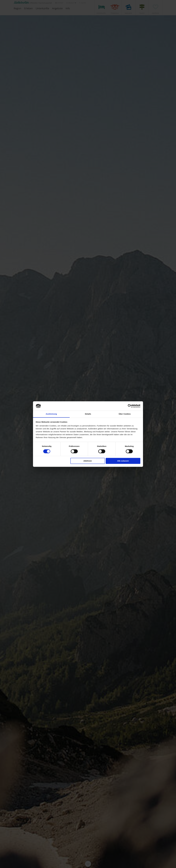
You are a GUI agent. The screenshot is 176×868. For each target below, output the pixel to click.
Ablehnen (88, 461)
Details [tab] (88, 414)
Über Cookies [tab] (125, 414)
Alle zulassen (123, 461)
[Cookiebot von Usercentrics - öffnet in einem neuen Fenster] (130, 406)
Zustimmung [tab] (51, 414)
